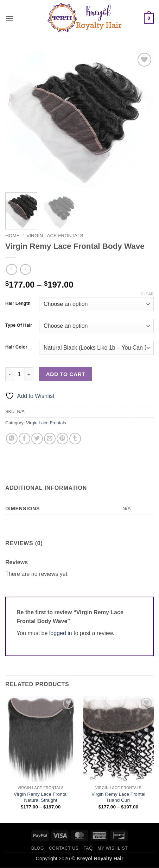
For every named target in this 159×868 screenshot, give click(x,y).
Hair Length (18, 303)
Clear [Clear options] (147, 294)
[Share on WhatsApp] (12, 439)
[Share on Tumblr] (75, 439)
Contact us (64, 848)
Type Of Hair (19, 325)
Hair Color (16, 347)
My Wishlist (113, 848)
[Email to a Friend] (50, 439)
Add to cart (66, 374)
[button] (9, 19)
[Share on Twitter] (37, 439)
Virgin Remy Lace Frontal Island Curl (118, 797)
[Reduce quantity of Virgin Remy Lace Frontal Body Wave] (9, 374)
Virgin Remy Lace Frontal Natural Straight (41, 797)
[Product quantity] (19, 374)
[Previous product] (26, 269)
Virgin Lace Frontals (55, 236)
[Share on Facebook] (24, 439)
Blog (38, 848)
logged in (61, 633)
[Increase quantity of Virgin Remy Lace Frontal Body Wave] (29, 374)
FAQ (88, 848)
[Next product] (11, 269)
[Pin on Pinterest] (62, 439)
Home (12, 236)
